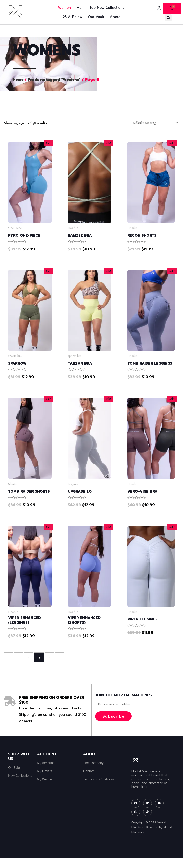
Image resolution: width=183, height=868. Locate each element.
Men (80, 8)
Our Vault (96, 17)
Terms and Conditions (99, 789)
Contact (89, 781)
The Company (93, 773)
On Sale (14, 778)
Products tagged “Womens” (57, 79)
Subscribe (113, 726)
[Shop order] (153, 123)
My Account (45, 773)
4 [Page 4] (52, 666)
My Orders (45, 781)
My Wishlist (45, 789)
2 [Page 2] (30, 666)
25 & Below (73, 17)
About (115, 17)
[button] (168, 18)
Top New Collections (107, 8)
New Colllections (20, 786)
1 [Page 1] (20, 666)
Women (64, 8)
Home (18, 79)
